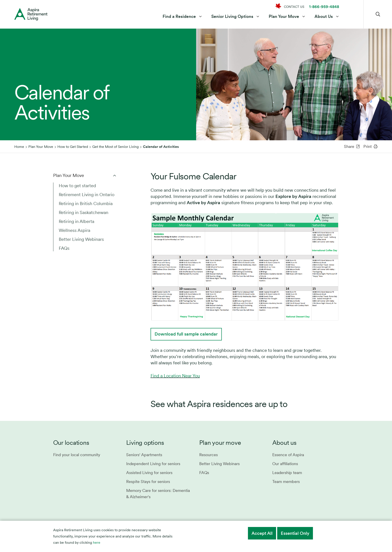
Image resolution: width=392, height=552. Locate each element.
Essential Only (295, 533)
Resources (209, 455)
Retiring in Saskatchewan (84, 212)
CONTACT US (294, 7)
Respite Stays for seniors (148, 482)
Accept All (262, 533)
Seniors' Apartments (144, 455)
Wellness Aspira (74, 230)
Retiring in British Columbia (86, 204)
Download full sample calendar (186, 334)
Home (19, 147)
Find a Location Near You (175, 376)
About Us (324, 16)
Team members (286, 482)
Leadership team (287, 473)
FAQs (64, 248)
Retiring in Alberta (77, 221)
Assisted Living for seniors (149, 473)
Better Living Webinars (81, 239)
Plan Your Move (284, 16)
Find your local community (77, 455)
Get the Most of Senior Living (115, 147)
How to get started (77, 186)
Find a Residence (179, 16)
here (97, 543)
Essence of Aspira (288, 455)
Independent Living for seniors (153, 464)
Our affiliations (285, 464)
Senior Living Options (232, 16)
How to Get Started (73, 147)
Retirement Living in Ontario (87, 195)
